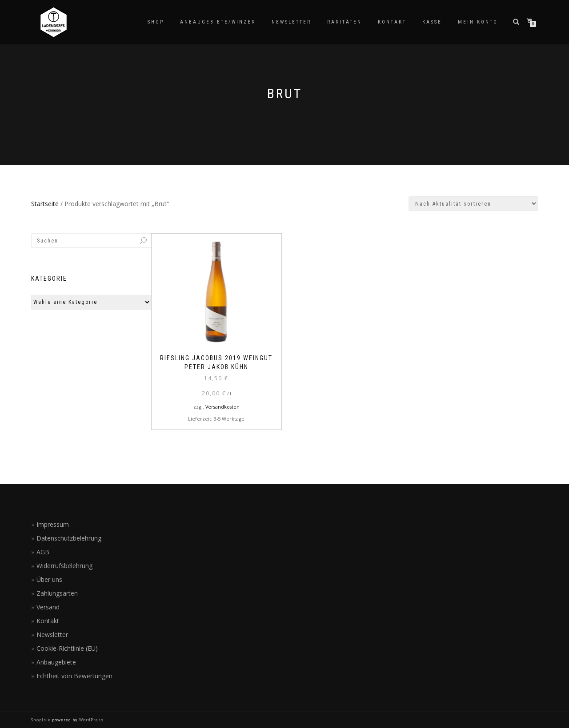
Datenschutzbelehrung (69, 538)
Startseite (45, 204)
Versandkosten (222, 407)
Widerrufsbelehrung (64, 566)
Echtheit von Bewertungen (74, 676)
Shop (156, 22)
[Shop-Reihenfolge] (473, 204)
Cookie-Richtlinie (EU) (67, 648)
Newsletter (291, 22)
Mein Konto (478, 22)
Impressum (53, 524)
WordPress (91, 720)
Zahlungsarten (57, 593)
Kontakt (392, 22)
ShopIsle (42, 720)
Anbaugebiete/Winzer (218, 22)
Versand (48, 607)
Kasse (432, 22)
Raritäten (345, 22)
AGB (43, 552)
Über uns (49, 579)
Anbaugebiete (56, 662)
